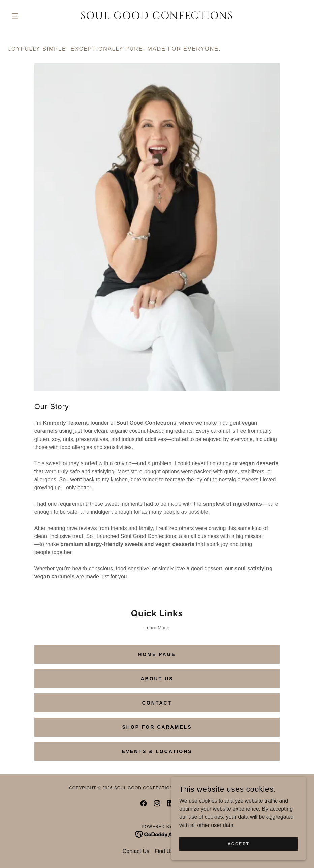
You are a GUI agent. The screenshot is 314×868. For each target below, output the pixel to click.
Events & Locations (157, 751)
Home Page (157, 654)
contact (157, 703)
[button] (30, 16)
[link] (157, 17)
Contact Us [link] (136, 851)
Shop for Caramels (157, 727)
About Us (157, 679)
